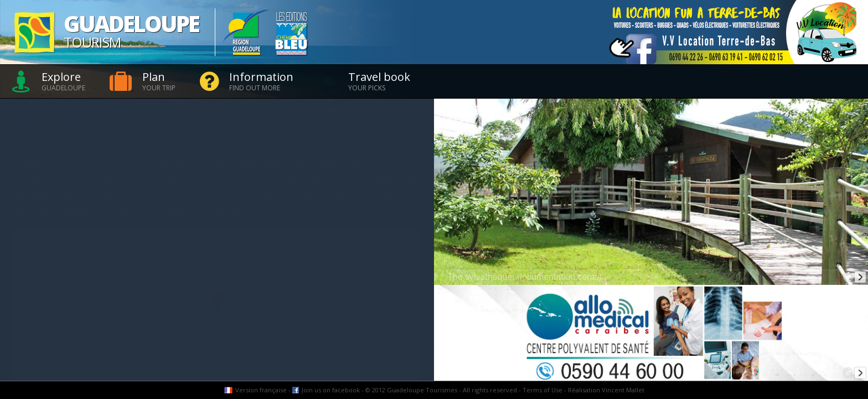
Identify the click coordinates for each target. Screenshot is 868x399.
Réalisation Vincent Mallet (606, 390)
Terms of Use (542, 390)
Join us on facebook (331, 390)
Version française (261, 390)
